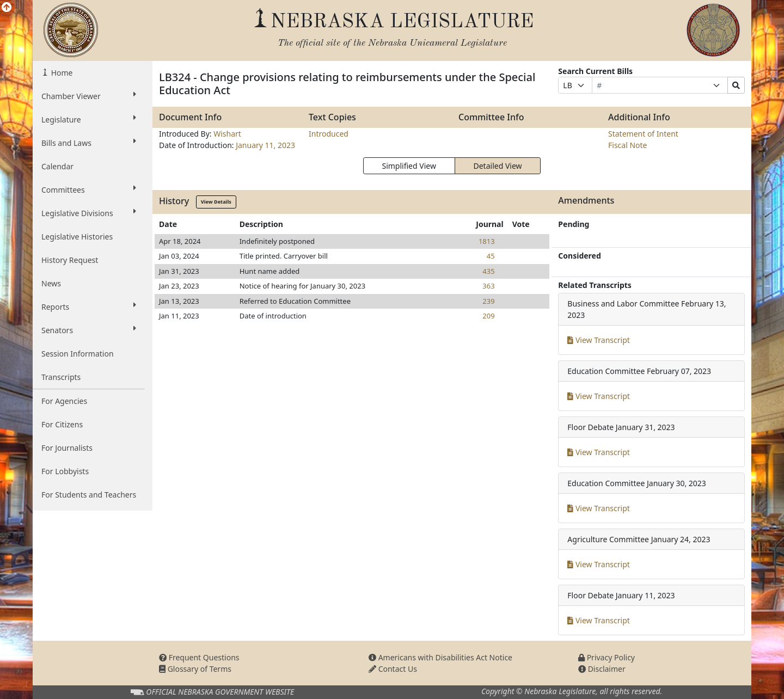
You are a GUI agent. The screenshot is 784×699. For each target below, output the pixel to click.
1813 (487, 241)
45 (491, 256)
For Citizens (62, 424)
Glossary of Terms (195, 669)
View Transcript (599, 340)
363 (488, 286)
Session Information (78, 354)
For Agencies (64, 401)
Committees (89, 189)
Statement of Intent (643, 134)
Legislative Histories (77, 237)
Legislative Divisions (89, 213)
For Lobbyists (65, 471)
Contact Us (393, 669)
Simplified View (409, 166)
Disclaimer (602, 669)
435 (488, 271)
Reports (89, 306)
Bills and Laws (89, 143)
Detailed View (498, 166)
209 (488, 316)
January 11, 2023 (265, 145)
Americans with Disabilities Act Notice (440, 657)
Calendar (57, 166)
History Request (70, 260)
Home (61, 73)
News (51, 283)
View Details (216, 202)
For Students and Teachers (89, 495)
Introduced (329, 134)
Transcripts (61, 377)
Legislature (89, 119)
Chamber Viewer (89, 96)
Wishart (227, 134)
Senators (89, 330)
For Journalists (67, 448)
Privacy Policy (607, 657)
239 (488, 301)
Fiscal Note (627, 145)
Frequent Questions (199, 657)
